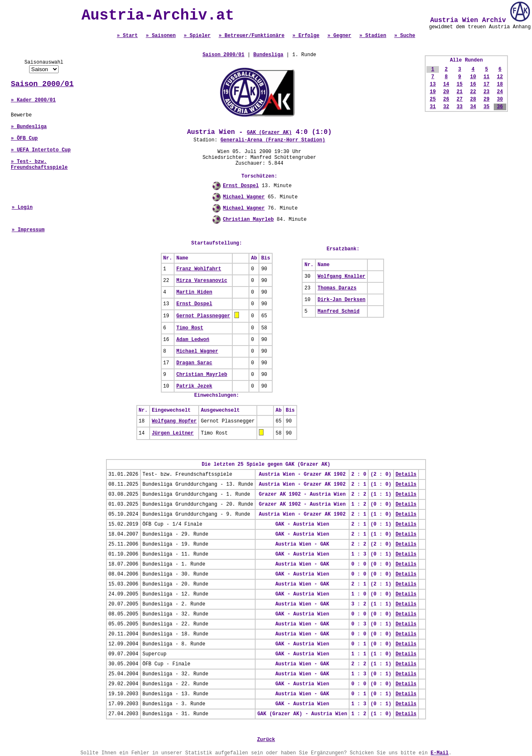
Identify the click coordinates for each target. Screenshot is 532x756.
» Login (22, 208)
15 (460, 84)
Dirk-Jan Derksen (341, 300)
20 (446, 92)
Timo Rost (190, 328)
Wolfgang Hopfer (174, 421)
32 (446, 107)
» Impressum (28, 230)
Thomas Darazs (337, 288)
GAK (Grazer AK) (269, 133)
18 (500, 84)
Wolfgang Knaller (341, 277)
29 (486, 99)
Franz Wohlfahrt (199, 269)
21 (460, 92)
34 (473, 107)
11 (486, 77)
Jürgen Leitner (173, 433)
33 (460, 107)
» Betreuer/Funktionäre (251, 36)
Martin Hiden (194, 292)
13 (433, 84)
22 (473, 92)
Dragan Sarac (194, 363)
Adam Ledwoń (193, 340)
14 (446, 84)
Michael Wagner (244, 197)
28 (473, 99)
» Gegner (340, 36)
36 (500, 107)
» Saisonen (161, 36)
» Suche (404, 36)
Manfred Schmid (339, 311)
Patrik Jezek (194, 386)
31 (433, 107)
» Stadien (373, 36)
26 (446, 99)
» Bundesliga (29, 127)
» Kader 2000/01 (33, 100)
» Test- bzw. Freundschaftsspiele (39, 165)
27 (460, 99)
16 (473, 84)
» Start (127, 36)
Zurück (266, 740)
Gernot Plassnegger (203, 316)
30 (500, 99)
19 (433, 92)
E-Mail (440, 753)
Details (406, 474)
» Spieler (197, 36)
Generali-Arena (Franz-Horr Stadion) (273, 140)
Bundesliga (268, 55)
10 (473, 77)
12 (500, 77)
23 (486, 92)
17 (486, 84)
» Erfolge (306, 36)
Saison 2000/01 (42, 84)
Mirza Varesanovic (202, 281)
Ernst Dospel (241, 186)
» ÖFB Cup (24, 138)
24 (500, 92)
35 (486, 107)
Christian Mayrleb (248, 220)
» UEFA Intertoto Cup (41, 150)
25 (433, 99)
